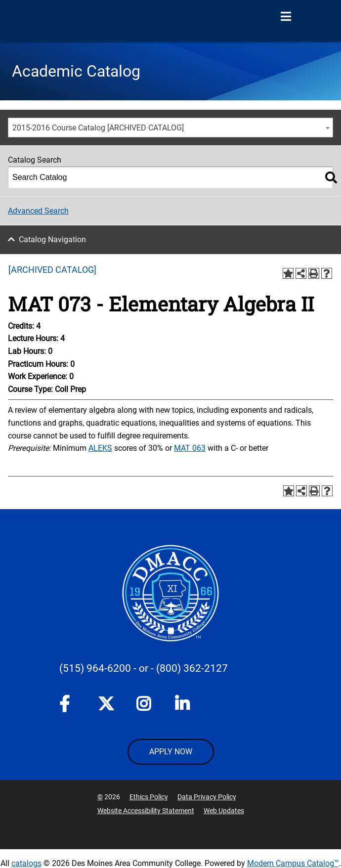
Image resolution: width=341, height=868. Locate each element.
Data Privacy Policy (207, 797)
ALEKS (100, 448)
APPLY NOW (171, 752)
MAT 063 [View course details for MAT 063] (190, 448)
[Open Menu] (286, 17)
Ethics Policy (149, 797)
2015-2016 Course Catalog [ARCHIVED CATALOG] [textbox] (98, 128)
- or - (144, 668)
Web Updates (224, 811)
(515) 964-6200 (95, 668)
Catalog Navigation (52, 239)
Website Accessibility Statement (146, 811)
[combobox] (170, 128)
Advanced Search (38, 211)
